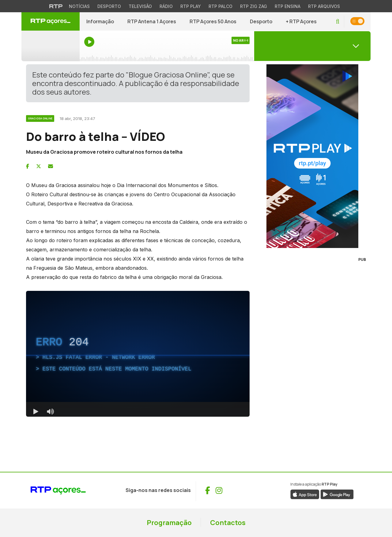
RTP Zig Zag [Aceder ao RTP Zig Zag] (254, 6)
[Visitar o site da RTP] (56, 6)
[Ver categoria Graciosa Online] (41, 118)
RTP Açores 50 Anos (213, 21)
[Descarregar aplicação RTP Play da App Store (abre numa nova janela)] (305, 494)
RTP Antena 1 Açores (152, 21)
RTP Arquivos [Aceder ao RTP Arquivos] (324, 6)
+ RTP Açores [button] (301, 21)
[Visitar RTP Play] (312, 156)
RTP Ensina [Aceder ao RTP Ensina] (288, 6)
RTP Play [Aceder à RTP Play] (191, 6)
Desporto (261, 21)
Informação (100, 21)
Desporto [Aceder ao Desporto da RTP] (109, 6)
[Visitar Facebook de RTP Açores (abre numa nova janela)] (208, 490)
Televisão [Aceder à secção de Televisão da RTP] (140, 6)
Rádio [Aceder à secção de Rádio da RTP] (166, 6)
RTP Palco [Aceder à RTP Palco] (221, 6)
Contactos (228, 523)
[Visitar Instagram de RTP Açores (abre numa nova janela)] (219, 490)
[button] (338, 22)
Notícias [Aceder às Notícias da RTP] (79, 6)
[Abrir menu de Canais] (312, 46)
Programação (169, 523)
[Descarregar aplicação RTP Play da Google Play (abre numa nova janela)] (337, 494)
